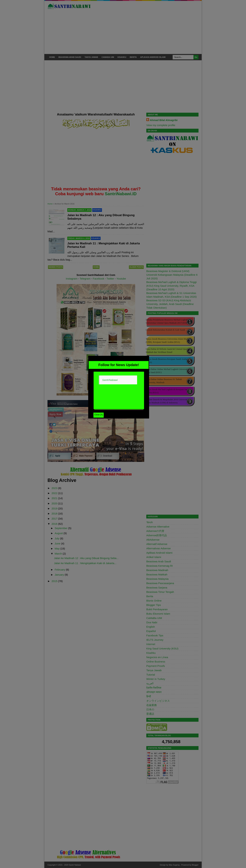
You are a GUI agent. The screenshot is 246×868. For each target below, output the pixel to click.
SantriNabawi (110, 380)
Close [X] (99, 415)
